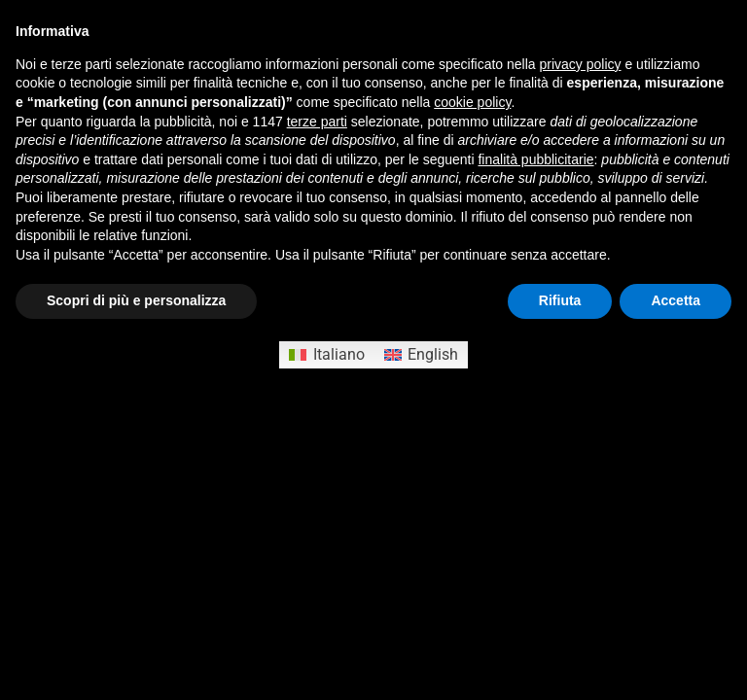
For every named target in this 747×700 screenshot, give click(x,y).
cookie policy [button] (472, 102)
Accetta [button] (676, 300)
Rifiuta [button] (560, 300)
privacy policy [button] (581, 64)
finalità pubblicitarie (535, 159)
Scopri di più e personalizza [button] (136, 300)
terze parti (317, 122)
